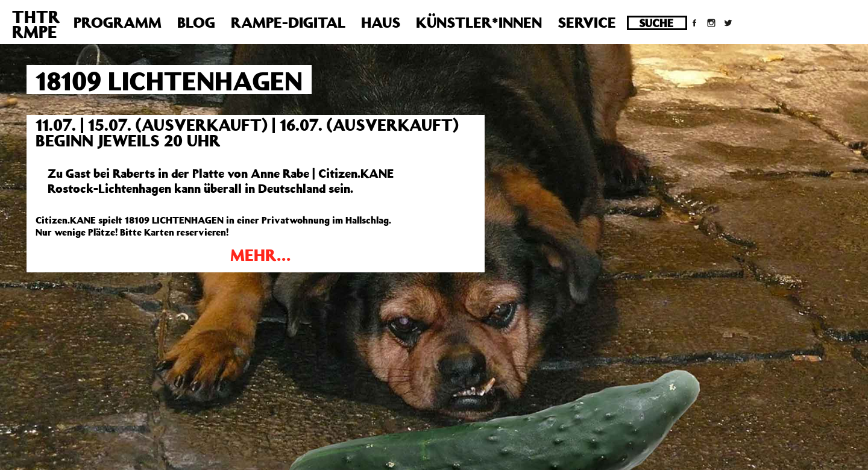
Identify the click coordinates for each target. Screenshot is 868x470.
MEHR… (260, 255)
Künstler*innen (479, 22)
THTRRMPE (36, 24)
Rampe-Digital (288, 22)
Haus (381, 22)
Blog (196, 22)
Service (587, 22)
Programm (118, 22)
